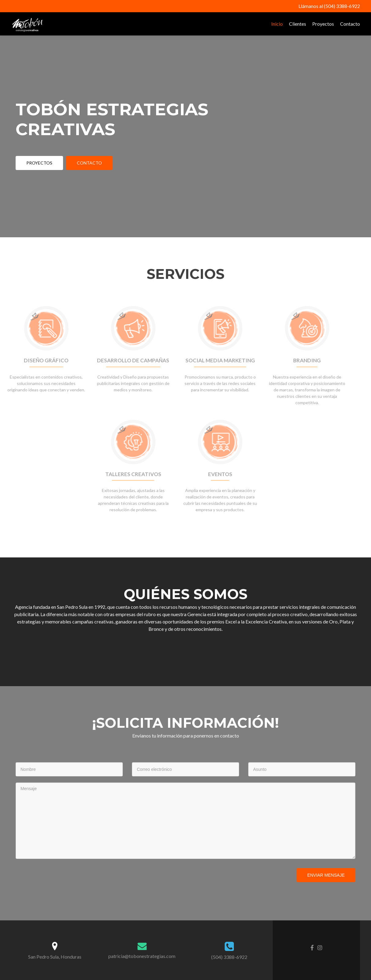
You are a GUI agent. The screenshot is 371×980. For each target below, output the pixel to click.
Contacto (350, 24)
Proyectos (323, 24)
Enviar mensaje (326, 875)
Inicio (277, 24)
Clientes (298, 24)
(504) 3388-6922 (229, 957)
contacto (89, 163)
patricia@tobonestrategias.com (142, 956)
